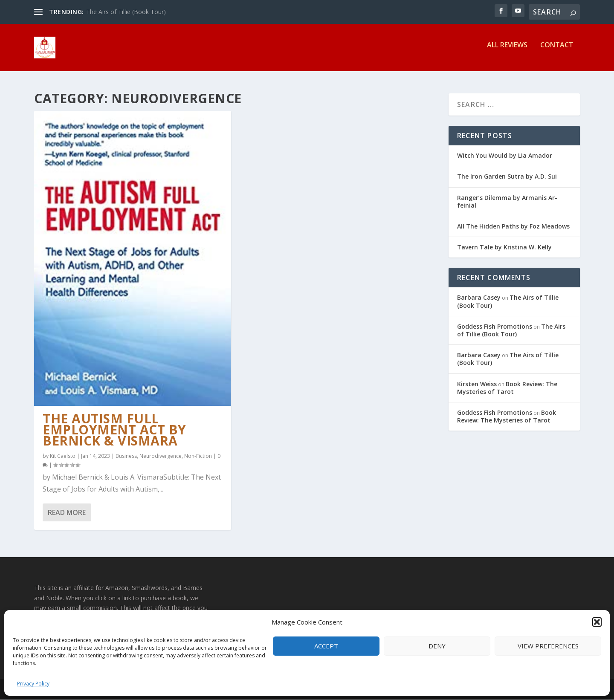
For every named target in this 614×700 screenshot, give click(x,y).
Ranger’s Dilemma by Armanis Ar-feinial (507, 201)
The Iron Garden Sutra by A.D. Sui (507, 177)
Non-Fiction (198, 456)
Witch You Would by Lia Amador (505, 156)
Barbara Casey (479, 298)
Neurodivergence (161, 456)
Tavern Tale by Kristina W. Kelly (504, 247)
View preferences (548, 646)
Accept (326, 646)
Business (126, 456)
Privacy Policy (33, 684)
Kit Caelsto (63, 456)
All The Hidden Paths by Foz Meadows (513, 227)
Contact (557, 51)
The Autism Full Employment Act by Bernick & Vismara (114, 430)
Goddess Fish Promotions (495, 327)
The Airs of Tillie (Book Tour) (126, 12)
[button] (597, 622)
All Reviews (507, 51)
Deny (437, 646)
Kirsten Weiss (477, 384)
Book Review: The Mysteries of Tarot (507, 388)
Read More (67, 512)
